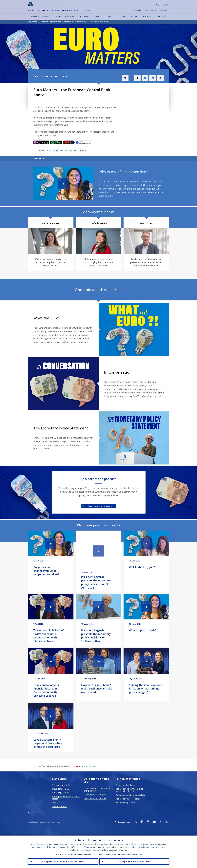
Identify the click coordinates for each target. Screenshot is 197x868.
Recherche (109, 17)
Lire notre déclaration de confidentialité (75, 854)
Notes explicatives (60, 793)
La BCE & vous (151, 10)
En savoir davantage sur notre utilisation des (120, 854)
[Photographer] (119, 252)
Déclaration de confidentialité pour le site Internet (129, 790)
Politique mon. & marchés (40, 17)
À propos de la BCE (61, 785)
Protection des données (127, 785)
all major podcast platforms (74, 150)
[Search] (145, 4)
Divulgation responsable (95, 799)
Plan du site (34, 812)
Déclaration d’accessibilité (128, 799)
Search (158, 5)
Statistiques (85, 17)
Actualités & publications (128, 17)
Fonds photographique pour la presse (66, 798)
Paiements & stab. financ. (65, 17)
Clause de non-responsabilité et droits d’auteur (98, 790)
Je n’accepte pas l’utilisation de (134, 861)
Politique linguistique (125, 803)
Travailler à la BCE (60, 789)
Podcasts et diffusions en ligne (76, 22)
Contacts (56, 803)
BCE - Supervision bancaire (155, 16)
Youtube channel (86, 766)
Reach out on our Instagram (97, 506)
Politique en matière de (130, 795)
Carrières (164, 10)
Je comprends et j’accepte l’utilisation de (63, 861)
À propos (138, 10)
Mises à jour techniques (95, 795)
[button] (162, 5)
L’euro (97, 17)
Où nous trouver (60, 806)
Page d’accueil (33, 22)
